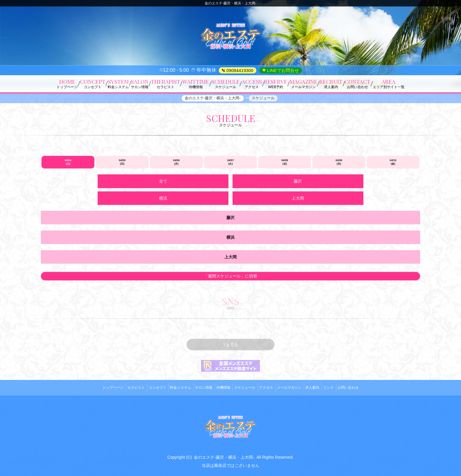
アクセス (273, 389)
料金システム (170, 389)
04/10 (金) (393, 185)
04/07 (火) (231, 185)
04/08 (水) (285, 185)
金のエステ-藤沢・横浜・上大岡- (224, 456)
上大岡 (339, 204)
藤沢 (194, 204)
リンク (348, 389)
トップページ (89, 389)
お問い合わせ (372, 389)
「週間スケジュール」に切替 (230, 281)
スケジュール (247, 389)
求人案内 (328, 389)
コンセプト (142, 389)
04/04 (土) (68, 185)
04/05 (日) (122, 185)
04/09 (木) (339, 185)
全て (122, 204)
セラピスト (117, 389)
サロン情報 (197, 389)
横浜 (267, 204)
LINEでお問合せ (282, 70)
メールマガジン (300, 389)
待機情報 (221, 389)
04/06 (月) (176, 185)
